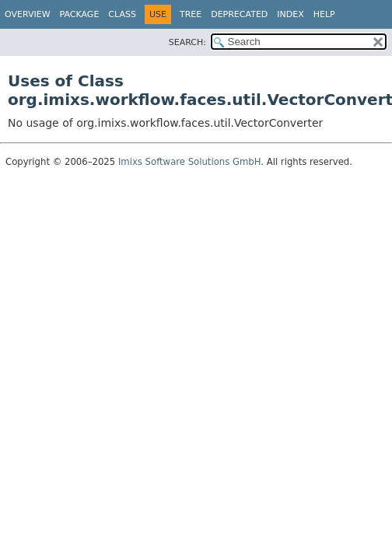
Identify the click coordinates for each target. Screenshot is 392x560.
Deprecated (239, 14)
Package (80, 14)
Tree (191, 14)
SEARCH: (187, 42)
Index (290, 14)
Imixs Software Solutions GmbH (189, 162)
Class (122, 14)
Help (324, 14)
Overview (28, 14)
